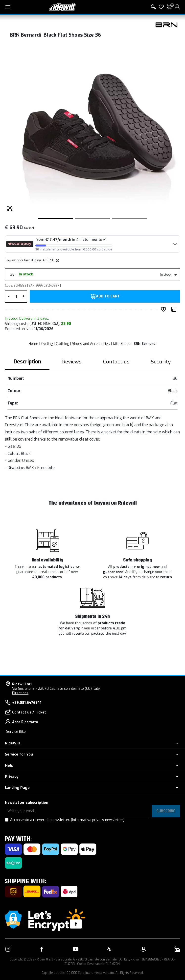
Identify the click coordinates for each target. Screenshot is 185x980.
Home (33, 344)
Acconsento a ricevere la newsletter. (67, 820)
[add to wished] (164, 309)
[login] (177, 7)
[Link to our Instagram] (8, 949)
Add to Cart (108, 296)
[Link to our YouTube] (76, 949)
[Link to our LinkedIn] (177, 949)
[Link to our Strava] (109, 949)
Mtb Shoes (122, 344)
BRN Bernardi (145, 344)
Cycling (47, 344)
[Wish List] (161, 7)
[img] (57, 260)
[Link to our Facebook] (42, 949)
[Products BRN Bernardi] (166, 25)
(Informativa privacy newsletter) (98, 820)
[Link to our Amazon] (143, 949)
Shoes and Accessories (91, 344)
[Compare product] (175, 309)
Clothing (62, 344)
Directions (20, 693)
